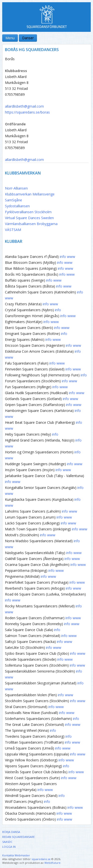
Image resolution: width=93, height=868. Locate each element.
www (71, 257)
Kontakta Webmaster (16, 855)
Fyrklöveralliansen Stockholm (28, 212)
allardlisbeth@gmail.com (24, 106)
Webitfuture (52, 863)
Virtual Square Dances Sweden (29, 218)
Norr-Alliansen (16, 188)
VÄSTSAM (13, 230)
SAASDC (7, 842)
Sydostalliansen (17, 206)
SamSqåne (14, 200)
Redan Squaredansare (18, 837)
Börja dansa (11, 832)
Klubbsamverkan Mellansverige (30, 194)
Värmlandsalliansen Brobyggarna (31, 224)
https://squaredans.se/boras (27, 112)
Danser (28, 38)
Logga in (9, 847)
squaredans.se (41, 859)
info (63, 257)
